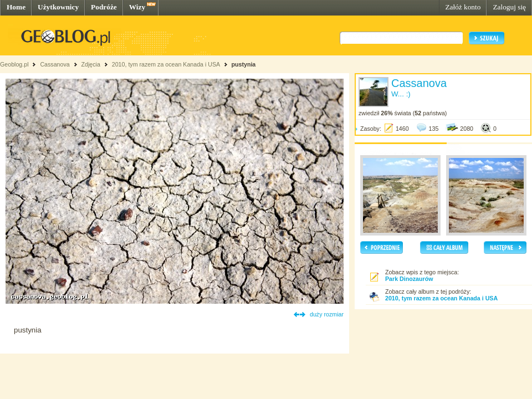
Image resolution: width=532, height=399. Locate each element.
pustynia (243, 64)
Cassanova (55, 64)
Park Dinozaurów (409, 279)
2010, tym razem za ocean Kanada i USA (166, 64)
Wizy (137, 7)
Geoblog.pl (14, 64)
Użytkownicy (58, 7)
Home (16, 7)
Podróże (104, 7)
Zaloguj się (509, 7)
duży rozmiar (327, 314)
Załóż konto (463, 7)
